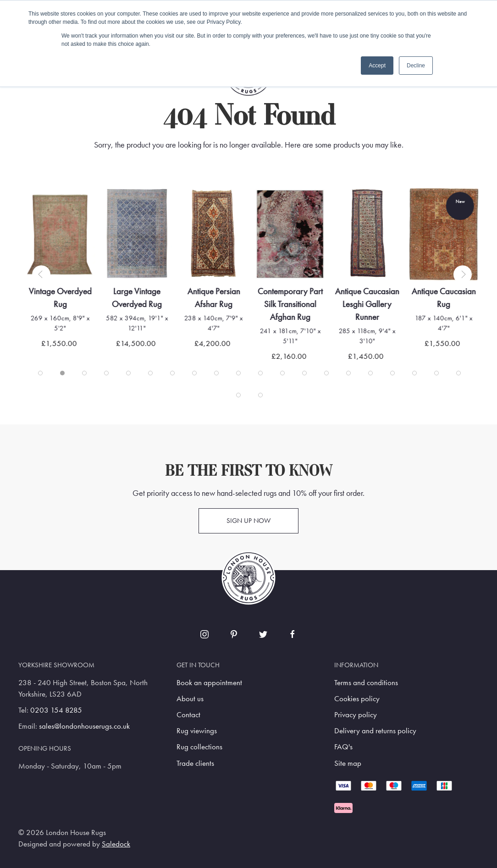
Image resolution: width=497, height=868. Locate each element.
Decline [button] (416, 66)
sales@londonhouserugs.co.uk (84, 726)
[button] (41, 275)
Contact (188, 715)
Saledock (116, 844)
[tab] (40, 373)
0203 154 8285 (56, 710)
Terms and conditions (366, 683)
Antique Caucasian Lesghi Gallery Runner (369, 304)
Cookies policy (357, 699)
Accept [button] (377, 66)
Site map (348, 763)
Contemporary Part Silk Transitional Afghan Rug (293, 304)
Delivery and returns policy (375, 731)
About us (190, 699)
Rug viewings (197, 731)
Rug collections (199, 747)
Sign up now (248, 521)
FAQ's (343, 747)
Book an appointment (209, 683)
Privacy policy (356, 715)
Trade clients (195, 763)
